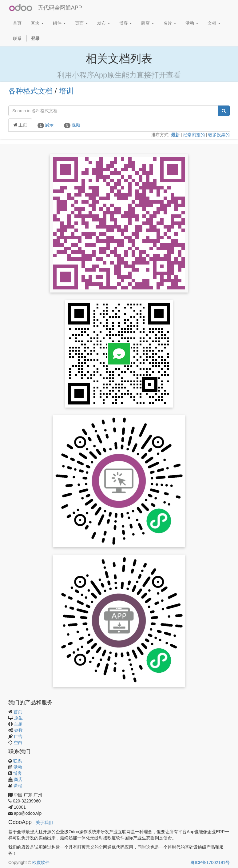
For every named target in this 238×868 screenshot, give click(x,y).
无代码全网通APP (60, 8)
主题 (18, 724)
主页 (20, 125)
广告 (18, 736)
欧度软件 (41, 862)
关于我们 (44, 823)
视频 (72, 125)
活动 (18, 767)
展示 (46, 125)
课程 (18, 786)
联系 (18, 761)
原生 (18, 718)
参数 (18, 730)
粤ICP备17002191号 (210, 862)
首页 (18, 712)
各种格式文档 (30, 91)
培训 (66, 91)
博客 (18, 773)
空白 (18, 743)
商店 (18, 779)
